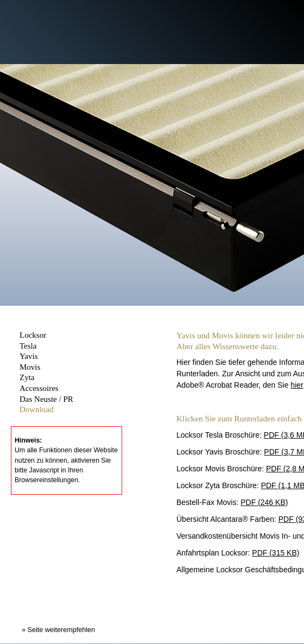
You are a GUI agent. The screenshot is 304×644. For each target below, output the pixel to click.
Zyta (27, 377)
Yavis (29, 356)
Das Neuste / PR (46, 399)
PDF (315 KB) (275, 553)
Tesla (28, 346)
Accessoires (39, 388)
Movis (30, 367)
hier (297, 385)
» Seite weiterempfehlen (58, 630)
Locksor (33, 335)
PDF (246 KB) (264, 502)
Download (37, 409)
